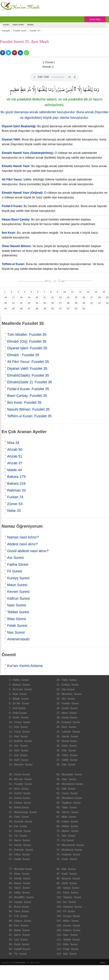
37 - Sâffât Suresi (67, 760)
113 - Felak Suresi (67, 949)
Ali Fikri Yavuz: (12, 179)
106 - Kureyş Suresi (68, 916)
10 (65, 292)
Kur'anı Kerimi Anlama (25, 666)
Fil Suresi (15, 571)
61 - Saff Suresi (66, 789)
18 (21, 297)
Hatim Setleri (18, 25)
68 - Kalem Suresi (67, 822)
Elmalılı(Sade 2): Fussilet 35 (30, 382)
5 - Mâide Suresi (19, 699)
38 (68, 303)
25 (76, 297)
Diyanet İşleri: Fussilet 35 (27, 348)
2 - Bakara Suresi (19, 685)
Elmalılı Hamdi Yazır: (16, 166)
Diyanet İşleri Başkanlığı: (19, 126)
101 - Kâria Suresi (67, 893)
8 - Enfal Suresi (18, 713)
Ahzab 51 (15, 456)
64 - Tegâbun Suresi (69, 803)
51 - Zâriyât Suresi (20, 831)
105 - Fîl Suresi (66, 911)
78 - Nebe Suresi (19, 874)
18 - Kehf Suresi (19, 760)
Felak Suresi (17, 626)
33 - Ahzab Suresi (67, 741)
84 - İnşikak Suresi (20, 902)
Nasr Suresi (17, 605)
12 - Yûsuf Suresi (19, 732)
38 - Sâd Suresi (66, 765)
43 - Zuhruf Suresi (20, 793)
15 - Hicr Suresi (18, 746)
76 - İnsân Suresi (67, 859)
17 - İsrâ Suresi (18, 755)
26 (84, 297)
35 (45, 303)
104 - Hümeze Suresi (69, 907)
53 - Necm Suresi (19, 840)
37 (60, 303)
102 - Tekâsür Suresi (69, 897)
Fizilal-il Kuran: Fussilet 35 (28, 389)
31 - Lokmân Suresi (68, 732)
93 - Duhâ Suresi (19, 944)
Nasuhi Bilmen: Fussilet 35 (28, 409)
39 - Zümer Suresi (19, 774)
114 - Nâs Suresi (67, 954)
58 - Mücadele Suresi (69, 774)
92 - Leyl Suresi (18, 940)
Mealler (30, 25)
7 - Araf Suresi (17, 708)
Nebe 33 (14, 511)
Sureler (6, 25)
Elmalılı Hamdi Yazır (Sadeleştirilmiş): (28, 153)
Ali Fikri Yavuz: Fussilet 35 (28, 362)
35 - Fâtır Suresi (66, 750)
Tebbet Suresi (18, 612)
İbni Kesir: (9, 233)
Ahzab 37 (15, 463)
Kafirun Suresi (18, 598)
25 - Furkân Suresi (68, 703)
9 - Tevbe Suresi (19, 717)
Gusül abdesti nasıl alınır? (28, 551)
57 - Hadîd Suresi (19, 859)
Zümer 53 (15, 504)
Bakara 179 (16, 477)
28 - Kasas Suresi (67, 717)
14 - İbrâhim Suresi (20, 741)
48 (37, 308)
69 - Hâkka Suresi (67, 826)
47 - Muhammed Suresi (23, 812)
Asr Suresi (15, 558)
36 (53, 303)
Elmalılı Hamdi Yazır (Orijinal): (23, 193)
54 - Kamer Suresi (20, 845)
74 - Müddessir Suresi (69, 850)
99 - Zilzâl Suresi (67, 883)
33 (29, 303)
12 (80, 292)
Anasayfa (6, 31)
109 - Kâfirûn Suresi (68, 930)
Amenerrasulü (18, 639)
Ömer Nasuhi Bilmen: (17, 246)
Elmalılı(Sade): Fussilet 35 (28, 375)
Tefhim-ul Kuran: (13, 264)
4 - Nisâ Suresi (18, 694)
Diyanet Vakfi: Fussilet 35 (27, 369)
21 (45, 297)
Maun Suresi (17, 585)
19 (29, 297)
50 (53, 308)
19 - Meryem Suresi (21, 765)
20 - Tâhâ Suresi (66, 680)
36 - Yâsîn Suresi (67, 755)
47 (29, 308)
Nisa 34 (13, 443)
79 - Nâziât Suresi (20, 879)
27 (92, 297)
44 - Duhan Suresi (19, 798)
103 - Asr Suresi (66, 902)
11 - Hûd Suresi (18, 727)
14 (96, 292)
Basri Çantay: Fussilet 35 (27, 396)
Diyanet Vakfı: (11, 139)
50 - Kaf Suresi (18, 826)
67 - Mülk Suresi (66, 817)
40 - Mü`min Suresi (20, 779)
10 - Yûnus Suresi (20, 722)
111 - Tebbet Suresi (68, 940)
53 (76, 308)
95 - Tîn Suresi (18, 954)
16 (6, 297)
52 (68, 308)
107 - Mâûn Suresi (68, 921)
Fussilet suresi (20, 31)
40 (84, 303)
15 (104, 292)
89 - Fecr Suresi (19, 926)
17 (13, 297)
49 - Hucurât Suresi (21, 822)
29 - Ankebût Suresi (68, 722)
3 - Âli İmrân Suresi (20, 689)
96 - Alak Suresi (66, 869)
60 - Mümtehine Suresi (70, 784)
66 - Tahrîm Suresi (68, 812)
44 (6, 308)
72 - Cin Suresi (65, 840)
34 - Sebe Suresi (67, 746)
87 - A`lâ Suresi (18, 916)
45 (13, 308)
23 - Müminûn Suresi (69, 694)
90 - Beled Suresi (19, 930)
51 (60, 308)
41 (92, 303)
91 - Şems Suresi (19, 935)
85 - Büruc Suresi (19, 907)
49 (45, 308)
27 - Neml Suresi (67, 713)
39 (76, 303)
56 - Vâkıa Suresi (19, 854)
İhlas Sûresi (17, 619)
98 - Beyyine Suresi (68, 879)
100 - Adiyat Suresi (68, 888)
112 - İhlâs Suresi (67, 944)
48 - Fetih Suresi (19, 817)
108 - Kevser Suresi (68, 926)
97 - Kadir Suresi (67, 874)
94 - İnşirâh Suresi (20, 949)
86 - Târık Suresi (19, 911)
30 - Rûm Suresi (66, 727)
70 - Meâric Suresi (67, 831)
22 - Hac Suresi (65, 689)
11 (73, 292)
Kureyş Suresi (18, 578)
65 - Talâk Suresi (67, 807)
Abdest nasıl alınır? (22, 544)
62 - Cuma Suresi (67, 793)
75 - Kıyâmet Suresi (68, 854)
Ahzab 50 (15, 450)
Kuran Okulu (95, 19)
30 (6, 303)
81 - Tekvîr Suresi (19, 888)
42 (100, 303)
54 (84, 308)
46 (21, 308)
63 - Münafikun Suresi (69, 798)
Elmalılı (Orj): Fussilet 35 (27, 341)
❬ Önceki (48, 62)
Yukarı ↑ (103, 963)
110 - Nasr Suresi (67, 935)
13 (88, 292)
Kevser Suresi (18, 592)
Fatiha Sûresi (18, 564)
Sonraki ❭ (48, 67)
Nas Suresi (16, 632)
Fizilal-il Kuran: (12, 206)
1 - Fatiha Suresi (19, 680)
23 (60, 297)
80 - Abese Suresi (20, 883)
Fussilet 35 (35, 31)
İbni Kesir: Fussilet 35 (24, 402)
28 (100, 297)
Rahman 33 (16, 490)
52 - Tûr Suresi (18, 836)
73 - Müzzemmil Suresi (70, 845)
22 (53, 297)
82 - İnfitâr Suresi (19, 893)
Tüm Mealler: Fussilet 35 (27, 335)
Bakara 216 (16, 483)
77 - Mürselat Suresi (21, 869)
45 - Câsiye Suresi (20, 803)
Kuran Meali (20, 963)
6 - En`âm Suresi (19, 703)
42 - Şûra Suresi (19, 789)
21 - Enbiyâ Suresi (68, 685)
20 (37, 297)
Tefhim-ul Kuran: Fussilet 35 (29, 416)
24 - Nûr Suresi (66, 699)
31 (13, 303)
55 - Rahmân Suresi (21, 850)
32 (21, 303)
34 (37, 303)
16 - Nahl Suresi (19, 750)
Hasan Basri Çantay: (16, 219)
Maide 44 (15, 470)
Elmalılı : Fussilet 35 (23, 355)
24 (68, 297)
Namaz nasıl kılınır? (23, 537)
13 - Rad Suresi (18, 736)
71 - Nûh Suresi (66, 836)
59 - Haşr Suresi (66, 779)
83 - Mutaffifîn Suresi (21, 897)
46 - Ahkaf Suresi (19, 807)
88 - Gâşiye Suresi (20, 921)
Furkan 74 (15, 497)
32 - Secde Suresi (67, 736)
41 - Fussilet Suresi (20, 784)
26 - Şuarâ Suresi (67, 708)
